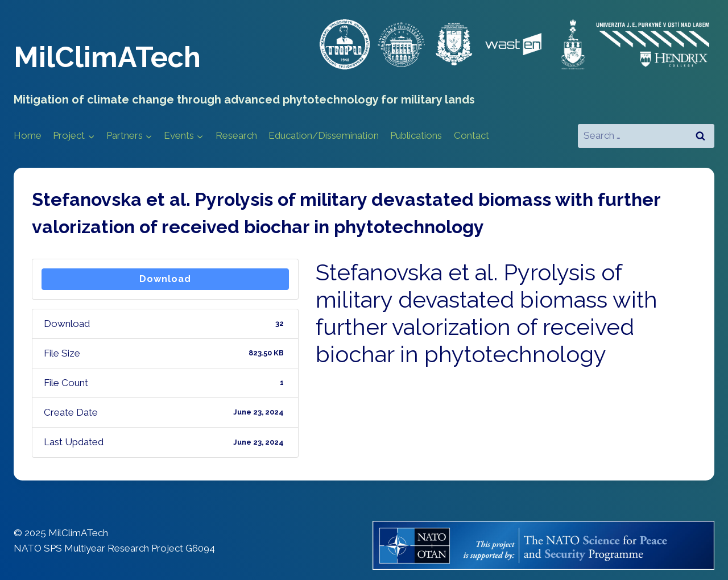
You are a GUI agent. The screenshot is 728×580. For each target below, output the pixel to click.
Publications (416, 135)
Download (165, 279)
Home (28, 135)
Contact (471, 135)
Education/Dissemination (324, 135)
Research (236, 135)
